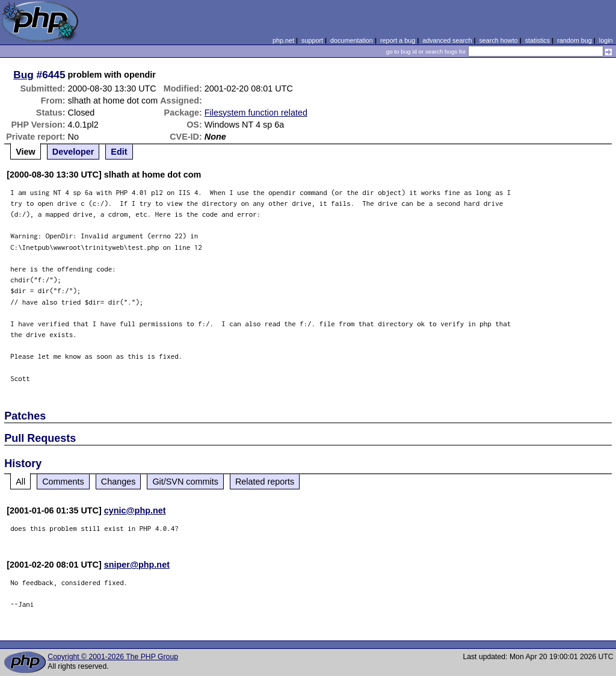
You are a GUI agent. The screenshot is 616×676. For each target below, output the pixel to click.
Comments (63, 482)
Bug (23, 75)
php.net (283, 40)
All (20, 482)
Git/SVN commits (185, 482)
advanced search (447, 40)
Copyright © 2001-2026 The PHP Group (113, 657)
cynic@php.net (135, 510)
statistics (537, 40)
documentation (352, 40)
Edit (119, 152)
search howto (498, 40)
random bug (574, 40)
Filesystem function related (256, 113)
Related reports (265, 482)
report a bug (398, 40)
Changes (119, 482)
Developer (73, 152)
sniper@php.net (137, 565)
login (606, 40)
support (312, 40)
